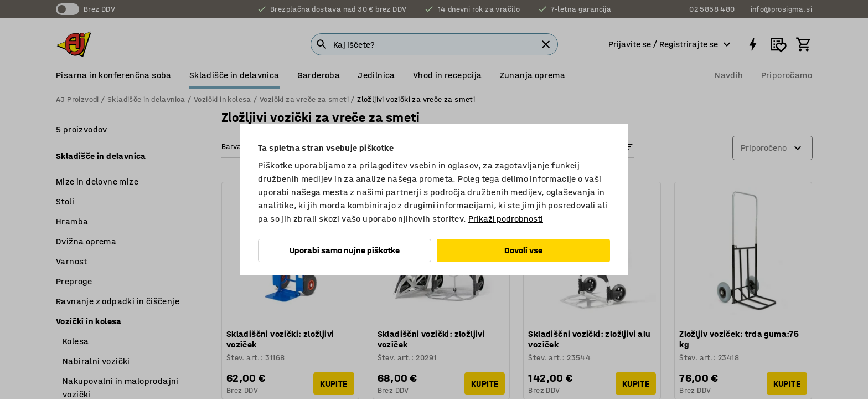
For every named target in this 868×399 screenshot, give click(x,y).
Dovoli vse (523, 250)
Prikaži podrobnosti (506, 219)
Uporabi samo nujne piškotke (345, 250)
